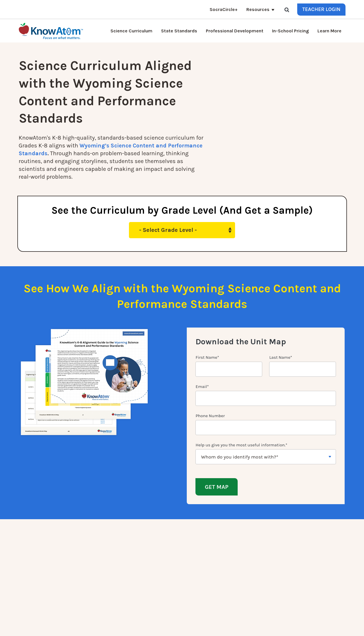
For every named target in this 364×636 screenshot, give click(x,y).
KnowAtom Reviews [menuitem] (105, 569)
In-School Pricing (290, 31)
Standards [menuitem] (96, 596)
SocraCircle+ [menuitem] (98, 603)
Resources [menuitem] (148, 569)
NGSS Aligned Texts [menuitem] (105, 583)
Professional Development (235, 31)
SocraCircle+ (224, 9)
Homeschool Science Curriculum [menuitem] (119, 589)
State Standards (179, 31)
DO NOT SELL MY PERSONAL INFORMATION (252, 627)
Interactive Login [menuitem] (103, 555)
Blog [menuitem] (142, 555)
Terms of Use (333, 627)
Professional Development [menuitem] (112, 576)
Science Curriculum (131, 31)
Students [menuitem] (95, 562)
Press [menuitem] (143, 562)
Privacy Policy (305, 627)
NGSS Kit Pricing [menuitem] (102, 548)
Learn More (329, 31)
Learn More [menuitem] (148, 548)
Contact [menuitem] (145, 541)
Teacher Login (321, 9)
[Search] (287, 10)
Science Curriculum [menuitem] (106, 541)
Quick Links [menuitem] (101, 530)
